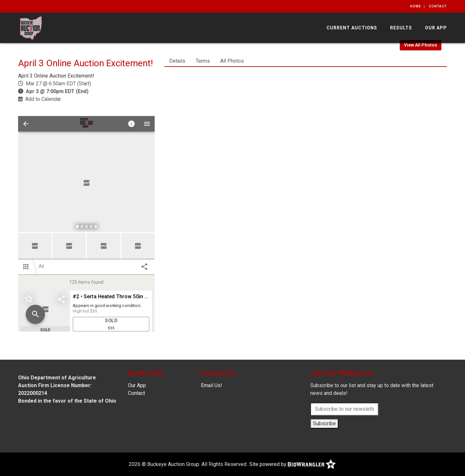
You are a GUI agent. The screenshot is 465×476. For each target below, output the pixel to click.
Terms (203, 61)
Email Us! (212, 385)
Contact (438, 6)
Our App (436, 28)
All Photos (232, 61)
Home (416, 6)
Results (401, 28)
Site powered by (293, 464)
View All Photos (421, 45)
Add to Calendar (43, 99)
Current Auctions (352, 28)
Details (177, 61)
